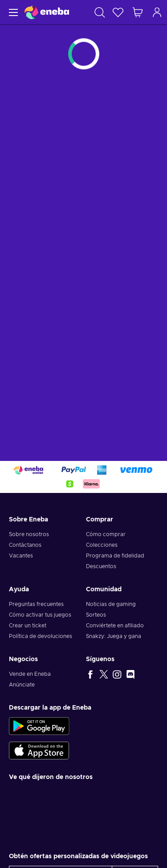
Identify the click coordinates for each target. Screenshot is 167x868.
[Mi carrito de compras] (138, 12)
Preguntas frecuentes (36, 604)
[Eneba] (47, 12)
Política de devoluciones (41, 636)
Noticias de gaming (111, 604)
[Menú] (12, 12)
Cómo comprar (106, 534)
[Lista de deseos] (118, 12)
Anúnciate (22, 685)
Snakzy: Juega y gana (114, 636)
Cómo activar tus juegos (40, 615)
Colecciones (102, 545)
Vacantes (21, 556)
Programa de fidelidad (115, 556)
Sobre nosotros (29, 534)
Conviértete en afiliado (115, 626)
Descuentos (101, 566)
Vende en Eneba (30, 674)
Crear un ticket (28, 626)
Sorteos (96, 615)
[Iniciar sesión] (157, 12)
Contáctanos (25, 545)
